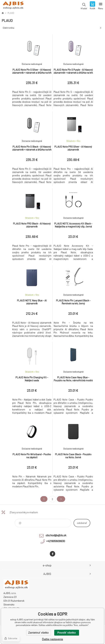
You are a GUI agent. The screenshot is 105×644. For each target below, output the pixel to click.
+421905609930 (56, 541)
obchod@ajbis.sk (56, 535)
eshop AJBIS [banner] (13, 6)
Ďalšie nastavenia (52, 639)
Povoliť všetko (67, 633)
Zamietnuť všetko (38, 633)
